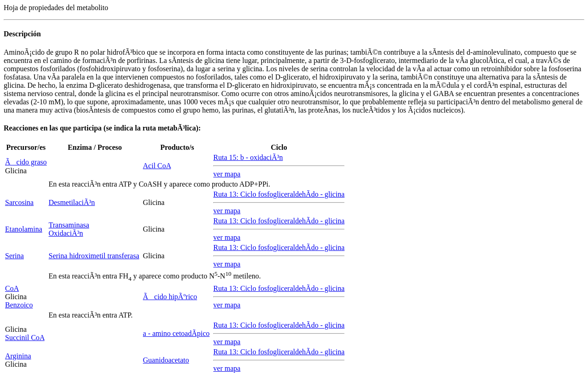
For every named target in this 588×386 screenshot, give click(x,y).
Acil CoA (157, 166)
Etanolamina (24, 229)
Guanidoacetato (166, 360)
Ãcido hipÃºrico (170, 297)
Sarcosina (19, 202)
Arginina (18, 356)
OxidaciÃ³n (66, 233)
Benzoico (19, 305)
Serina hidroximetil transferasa (94, 256)
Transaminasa (69, 225)
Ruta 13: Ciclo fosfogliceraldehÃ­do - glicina (279, 194)
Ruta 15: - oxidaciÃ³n (248, 157)
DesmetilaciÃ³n (72, 202)
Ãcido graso (26, 162)
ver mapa (227, 174)
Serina (14, 256)
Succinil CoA (25, 338)
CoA (12, 288)
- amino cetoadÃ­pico (176, 333)
